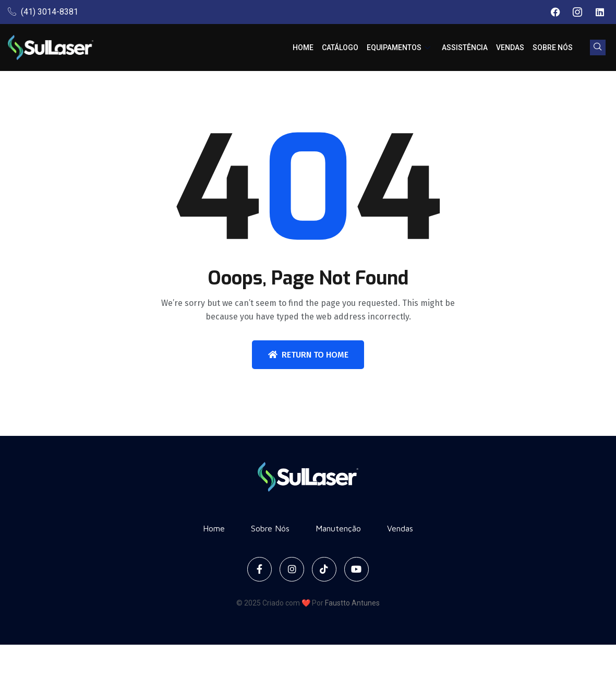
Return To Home (308, 355)
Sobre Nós (553, 48)
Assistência (465, 48)
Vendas (510, 48)
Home (303, 48)
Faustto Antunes (352, 603)
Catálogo (340, 48)
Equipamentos (398, 48)
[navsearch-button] (598, 48)
